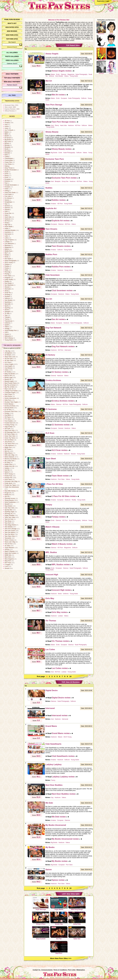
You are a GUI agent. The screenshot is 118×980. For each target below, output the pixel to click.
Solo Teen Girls (9, 508)
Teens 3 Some (9, 540)
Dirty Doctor (8, 396)
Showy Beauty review (62, 149)
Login (107, 1)
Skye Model (8, 506)
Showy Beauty (9, 500)
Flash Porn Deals (10, 193)
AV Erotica (8, 372)
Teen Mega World (10, 525)
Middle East (8, 251)
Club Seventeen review (62, 291)
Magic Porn (8, 447)
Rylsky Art (8, 495)
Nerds (6, 257)
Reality (7, 281)
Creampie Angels (10, 393)
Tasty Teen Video (10, 517)
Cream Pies (8, 162)
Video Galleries (12, 60)
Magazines (8, 247)
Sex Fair (59, 933)
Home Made (8, 227)
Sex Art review (58, 319)
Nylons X (7, 472)
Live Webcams (9, 244)
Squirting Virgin (9, 512)
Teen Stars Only (10, 536)
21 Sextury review (60, 372)
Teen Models (9, 527)
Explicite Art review (61, 221)
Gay (6, 204)
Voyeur (7, 334)
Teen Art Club (9, 519)
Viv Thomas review (60, 641)
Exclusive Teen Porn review (64, 178)
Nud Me (7, 470)
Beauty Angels (9, 381)
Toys (6, 315)
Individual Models (10, 230)
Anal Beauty (8, 368)
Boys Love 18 (9, 389)
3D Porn (7, 121)
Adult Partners (12, 74)
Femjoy (7, 413)
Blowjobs (7, 147)
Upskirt (7, 325)
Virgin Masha (59, 904)
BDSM (7, 136)
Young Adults (9, 340)
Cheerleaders (9, 159)
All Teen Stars (9, 360)
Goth (6, 211)
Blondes (7, 145)
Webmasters (81, 970)
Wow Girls (8, 557)
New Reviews (12, 31)
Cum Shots (8, 164)
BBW (6, 134)
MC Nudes (8, 449)
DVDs (6, 174)
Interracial (8, 234)
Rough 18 (8, 493)
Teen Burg (8, 521)
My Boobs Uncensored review (65, 839)
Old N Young (9, 262)
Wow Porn (8, 561)
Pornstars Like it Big (11, 481)
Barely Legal (9, 377)
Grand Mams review (61, 733)
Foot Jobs (8, 196)
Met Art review (58, 95)
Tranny (7, 319)
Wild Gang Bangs (77, 904)
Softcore (7, 298)
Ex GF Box (8, 410)
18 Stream (8, 355)
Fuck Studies (9, 421)
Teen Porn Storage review (63, 122)
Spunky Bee (8, 510)
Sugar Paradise (9, 515)
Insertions (8, 232)
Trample (7, 317)
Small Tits (8, 293)
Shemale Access (10, 498)
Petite (6, 270)
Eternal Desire (9, 408)
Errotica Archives (10, 406)
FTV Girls (8, 419)
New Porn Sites (12, 35)
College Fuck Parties (11, 391)
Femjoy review (58, 517)
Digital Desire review (61, 698)
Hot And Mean (9, 440)
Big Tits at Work (10, 387)
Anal (6, 124)
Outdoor (7, 264)
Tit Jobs (7, 313)
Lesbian (7, 242)
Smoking (7, 295)
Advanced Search (12, 47)
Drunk (6, 172)
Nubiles (7, 468)
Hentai (7, 223)
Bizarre (7, 143)
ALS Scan (8, 362)
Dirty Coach (8, 395)
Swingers (7, 312)
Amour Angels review (62, 71)
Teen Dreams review (61, 246)
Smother (7, 296)
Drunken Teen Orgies (11, 402)
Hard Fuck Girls (9, 430)
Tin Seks (7, 546)
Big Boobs (8, 140)
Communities (9, 160)
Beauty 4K (8, 379)
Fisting (7, 191)
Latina (7, 238)
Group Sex (8, 213)
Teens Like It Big (10, 542)
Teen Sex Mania (10, 532)
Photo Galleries (12, 56)
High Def (7, 225)
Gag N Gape (9, 427)
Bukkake (7, 153)
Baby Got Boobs (10, 374)
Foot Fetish (8, 194)
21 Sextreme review (61, 425)
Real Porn (59, 948)
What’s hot (12, 23)
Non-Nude (8, 259)
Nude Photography (11, 261)
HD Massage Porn (10, 432)
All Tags (12, 95)
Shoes (7, 291)
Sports (7, 306)
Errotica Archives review (63, 401)
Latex (6, 236)
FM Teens (8, 417)
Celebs (7, 157)
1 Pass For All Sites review (64, 496)
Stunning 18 (8, 514)
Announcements (47, 970)
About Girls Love (10, 357)
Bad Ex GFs (8, 376)
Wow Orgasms (9, 559)
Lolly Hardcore (9, 446)
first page (41, 676)
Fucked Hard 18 (10, 423)
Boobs (7, 149)
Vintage (7, 329)
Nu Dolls (7, 463)
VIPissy (7, 549)
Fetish (7, 189)
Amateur (7, 123)
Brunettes (8, 151)
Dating (7, 166)
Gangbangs (8, 202)
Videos (7, 327)
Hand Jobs (8, 217)
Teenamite (8, 538)
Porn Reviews (14, 19)
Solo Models (8, 300)
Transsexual (8, 321)
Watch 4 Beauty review (62, 544)
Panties (7, 266)
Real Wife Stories (10, 491)
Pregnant (7, 278)
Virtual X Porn (41, 918)
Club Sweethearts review (63, 756)
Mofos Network (9, 457)
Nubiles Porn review (61, 267)
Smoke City (59, 918)
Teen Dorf (8, 523)
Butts (6, 155)
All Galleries (12, 53)
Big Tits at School (10, 385)
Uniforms (7, 323)
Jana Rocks (8, 442)
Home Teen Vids (10, 436)
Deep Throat (9, 168)
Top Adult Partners (12, 78)
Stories (7, 310)
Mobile (7, 255)
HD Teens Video (10, 434)
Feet (6, 183)
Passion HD (8, 478)
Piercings (7, 272)
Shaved (7, 287)
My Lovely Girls (9, 461)
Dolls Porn (8, 400)
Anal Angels (8, 366)
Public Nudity (9, 279)
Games (7, 200)
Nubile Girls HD (9, 466)
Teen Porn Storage (11, 529)
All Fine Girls (9, 359)
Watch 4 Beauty (10, 551)
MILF (6, 253)
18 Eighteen (8, 353)
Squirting (7, 308)
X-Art (6, 566)
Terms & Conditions (60, 970)
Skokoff (7, 504)
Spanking (8, 302)
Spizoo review (58, 880)
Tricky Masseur (9, 548)
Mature (7, 249)
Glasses (7, 210)
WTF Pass (8, 563)
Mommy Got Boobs (11, 459)
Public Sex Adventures (12, 487)
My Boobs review (60, 861)
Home (6, 19)
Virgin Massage (41, 904)
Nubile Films (8, 464)
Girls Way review (59, 612)
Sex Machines (9, 285)
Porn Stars (8, 276)
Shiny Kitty (77, 918)
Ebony (7, 176)
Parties (7, 268)
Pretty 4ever (8, 483)
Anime (7, 126)
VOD (6, 332)
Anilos (7, 370)
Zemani (7, 568)
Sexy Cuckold (41, 933)
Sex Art (7, 497)
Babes (7, 132)
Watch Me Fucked (10, 553)
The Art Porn (9, 544)
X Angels (7, 565)
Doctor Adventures (10, 398)
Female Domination (11, 185)
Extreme (7, 181)
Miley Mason (9, 453)
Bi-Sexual (8, 138)
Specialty (7, 304)
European (8, 179)
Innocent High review (61, 590)
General (7, 206)
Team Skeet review (60, 476)
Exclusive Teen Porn (11, 412)
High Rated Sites (12, 27)
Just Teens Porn (10, 444)
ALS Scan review (60, 450)
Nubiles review (59, 200)
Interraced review (60, 715)
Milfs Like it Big (9, 455)
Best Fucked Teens (11, 383)
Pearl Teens (8, 480)
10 (70, 676)
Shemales (8, 289)
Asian (6, 128)
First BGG (8, 415)
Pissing (7, 274)
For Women (8, 198)
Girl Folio (7, 429)
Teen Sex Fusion (10, 531)
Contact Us (36, 970)
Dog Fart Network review (63, 346)
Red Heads (8, 283)
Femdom (7, 187)
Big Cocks (8, 142)
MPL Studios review (61, 565)
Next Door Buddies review (64, 794)
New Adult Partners (12, 82)
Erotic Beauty (9, 404)
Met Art (7, 451)
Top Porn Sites (12, 39)
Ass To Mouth (9, 130)
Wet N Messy (9, 338)
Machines (8, 245)
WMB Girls (8, 555)
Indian (7, 228)
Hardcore (7, 219)
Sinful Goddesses (10, 502)
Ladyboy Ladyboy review (63, 777)
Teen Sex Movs (9, 534)
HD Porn (7, 221)
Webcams (8, 336)
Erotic (6, 177)
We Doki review (59, 817)
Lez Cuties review (60, 668)
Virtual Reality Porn (11, 330)
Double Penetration (11, 170)
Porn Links (72, 970)
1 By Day (7, 351)
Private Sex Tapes (10, 485)
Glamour (7, 208)
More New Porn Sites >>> (61, 958)
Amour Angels (9, 364)
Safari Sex (77, 933)
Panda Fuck (8, 476)
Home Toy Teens (10, 438)
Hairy (6, 215)
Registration (101, 1)
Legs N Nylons (9, 240)
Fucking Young (9, 425)
